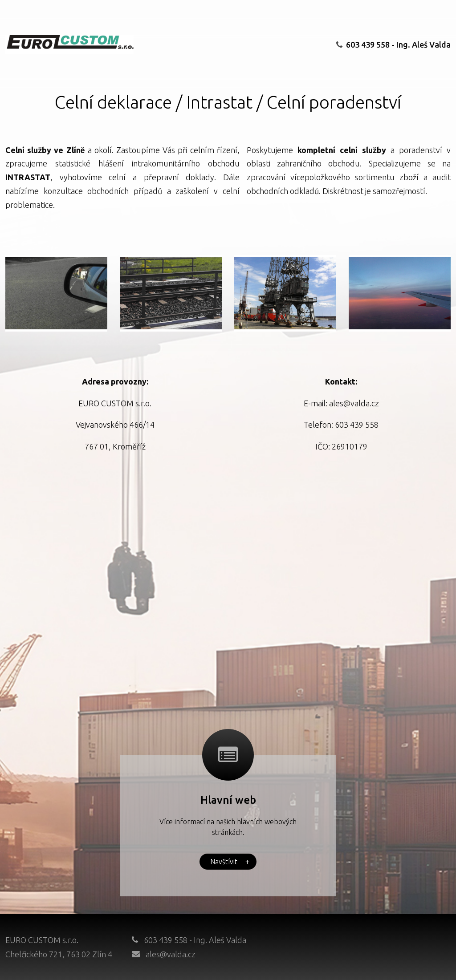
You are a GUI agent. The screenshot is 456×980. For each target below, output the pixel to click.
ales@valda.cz (171, 954)
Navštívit (230, 862)
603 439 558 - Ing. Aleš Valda (393, 45)
